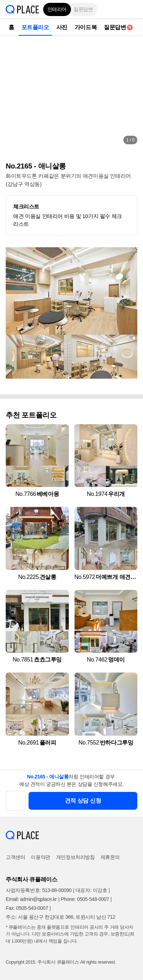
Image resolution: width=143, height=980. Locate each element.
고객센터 (15, 857)
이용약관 (40, 857)
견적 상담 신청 (83, 801)
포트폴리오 (35, 27)
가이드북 (86, 27)
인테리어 (57, 9)
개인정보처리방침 (75, 857)
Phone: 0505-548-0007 (85, 899)
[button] (132, 9)
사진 (62, 27)
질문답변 (83, 9)
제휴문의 (110, 857)
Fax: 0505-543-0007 (27, 908)
